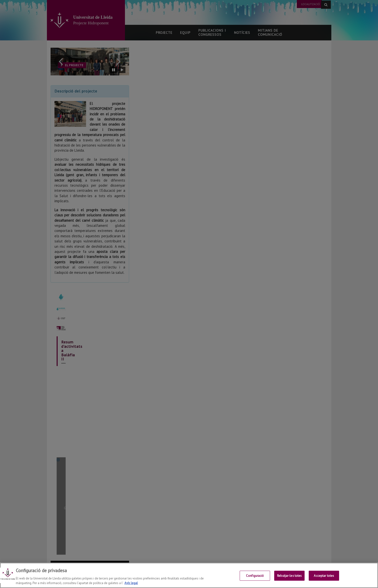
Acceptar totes (324, 576)
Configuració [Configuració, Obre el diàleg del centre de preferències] (255, 576)
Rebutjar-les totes (289, 576)
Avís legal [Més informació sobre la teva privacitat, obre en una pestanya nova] (131, 583)
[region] (189, 575)
